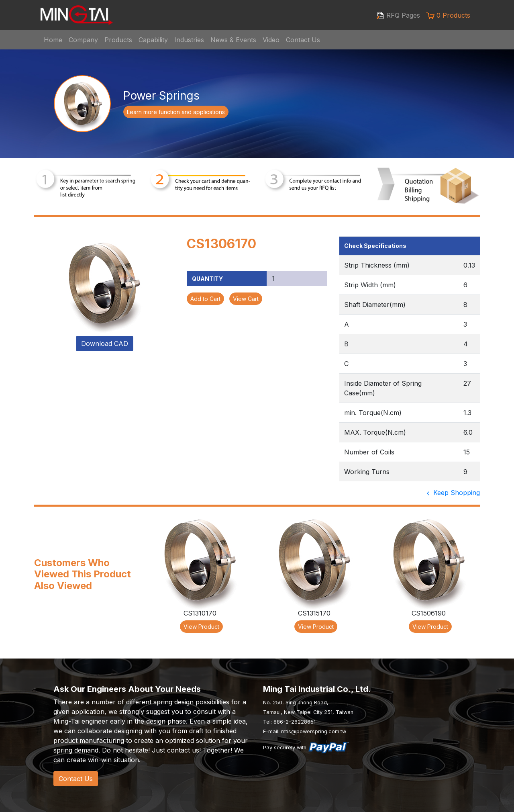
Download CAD (105, 344)
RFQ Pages (398, 16)
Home (53, 40)
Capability (153, 40)
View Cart (246, 299)
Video (271, 40)
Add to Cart (205, 299)
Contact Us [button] (76, 779)
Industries (189, 40)
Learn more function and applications (176, 112)
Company (83, 40)
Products (118, 40)
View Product (201, 627)
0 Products (448, 15)
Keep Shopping (452, 493)
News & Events (233, 40)
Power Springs (161, 96)
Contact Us (303, 40)
